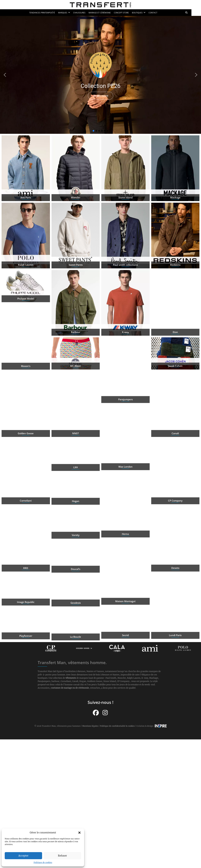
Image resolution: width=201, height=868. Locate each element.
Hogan (76, 512)
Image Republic (175, 612)
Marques (68, 13)
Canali (175, 455)
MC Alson (76, 377)
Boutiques (142, 13)
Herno (125, 555)
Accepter (23, 856)
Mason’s (26, 387)
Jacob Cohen (175, 377)
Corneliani (26, 522)
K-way (125, 353)
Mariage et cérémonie (105, 13)
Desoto (26, 589)
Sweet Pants (76, 286)
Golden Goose (26, 455)
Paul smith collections (125, 286)
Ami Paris (26, 219)
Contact (158, 13)
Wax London (125, 488)
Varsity (76, 546)
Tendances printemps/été (47, 13)
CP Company (175, 522)
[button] (79, 833)
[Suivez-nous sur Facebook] (96, 712)
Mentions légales (90, 726)
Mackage (175, 219)
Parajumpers (125, 421)
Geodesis (76, 613)
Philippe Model (26, 309)
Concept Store (126, 13)
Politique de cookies (43, 862)
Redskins (175, 286)
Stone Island (125, 219)
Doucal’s (76, 580)
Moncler (76, 219)
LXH (76, 478)
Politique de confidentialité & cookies (117, 726)
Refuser (62, 856)
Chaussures (84, 13)
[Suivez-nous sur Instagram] (105, 712)
